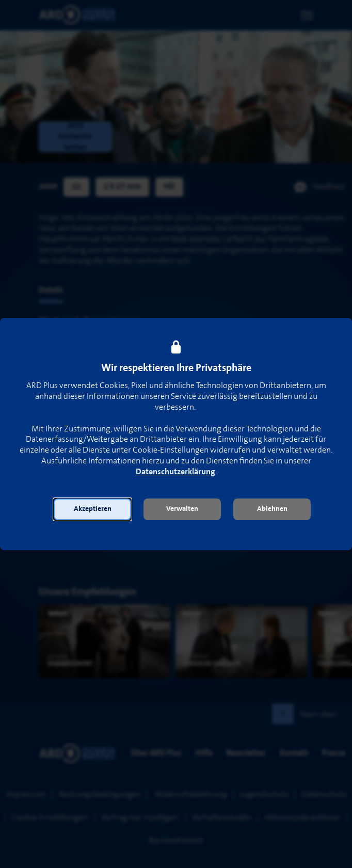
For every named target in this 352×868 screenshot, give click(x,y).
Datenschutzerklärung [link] (175, 472)
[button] (92, 509)
